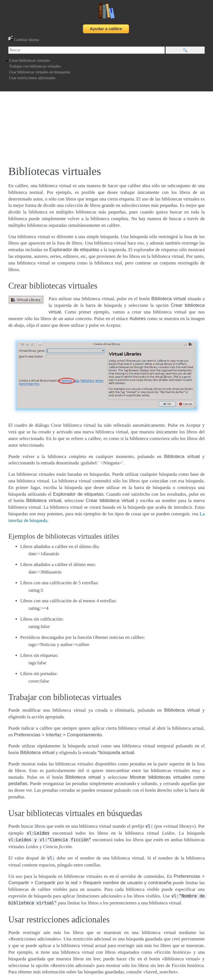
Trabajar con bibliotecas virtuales (35, 66)
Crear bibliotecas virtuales (30, 61)
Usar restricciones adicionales (32, 78)
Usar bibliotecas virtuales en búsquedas (40, 72)
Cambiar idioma (24, 40)
